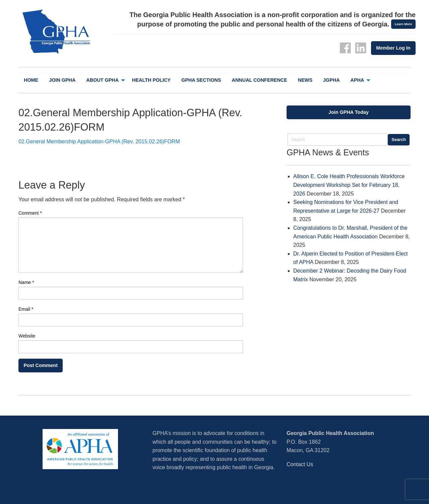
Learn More (404, 24)
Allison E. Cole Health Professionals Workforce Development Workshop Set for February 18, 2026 (349, 185)
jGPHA (331, 80)
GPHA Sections (201, 80)
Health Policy (151, 80)
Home (31, 80)
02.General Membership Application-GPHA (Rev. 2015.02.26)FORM (99, 141)
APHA (357, 80)
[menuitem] (31, 80)
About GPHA (102, 80)
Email (26, 309)
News (305, 80)
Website (27, 336)
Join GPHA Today (349, 112)
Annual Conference (260, 80)
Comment (30, 213)
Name (26, 282)
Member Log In (393, 48)
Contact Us (300, 464)
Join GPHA (62, 80)
